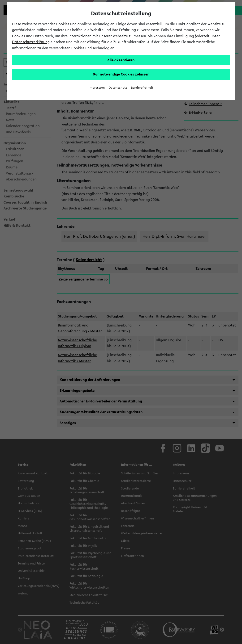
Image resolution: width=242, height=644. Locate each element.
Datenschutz (118, 88)
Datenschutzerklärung (31, 42)
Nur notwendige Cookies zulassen (121, 74)
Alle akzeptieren (121, 60)
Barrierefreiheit (142, 88)
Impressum (97, 88)
